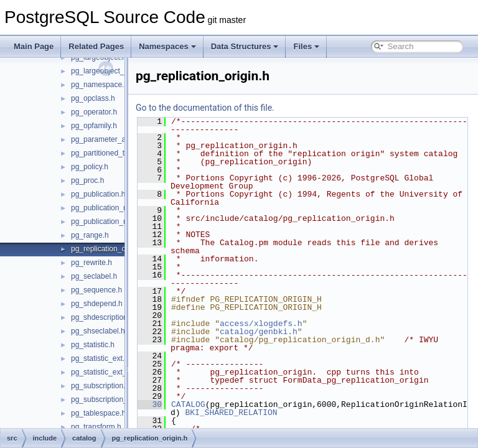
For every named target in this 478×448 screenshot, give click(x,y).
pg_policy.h (90, 167)
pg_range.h (90, 235)
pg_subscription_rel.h (106, 399)
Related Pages (96, 46)
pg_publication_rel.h (104, 222)
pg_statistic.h (93, 345)
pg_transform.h (96, 427)
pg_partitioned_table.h (108, 153)
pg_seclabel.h (94, 276)
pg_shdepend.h (97, 304)
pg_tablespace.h (98, 413)
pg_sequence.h (96, 290)
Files (306, 46)
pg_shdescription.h (102, 317)
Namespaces (167, 46)
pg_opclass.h (93, 98)
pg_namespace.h (100, 85)
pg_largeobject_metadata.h (116, 71)
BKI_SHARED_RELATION (296, 421)
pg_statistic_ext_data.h (109, 372)
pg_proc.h (87, 180)
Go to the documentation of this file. (236, 108)
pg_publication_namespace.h (119, 208)
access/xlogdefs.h (292, 332)
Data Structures (245, 46)
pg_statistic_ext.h (100, 358)
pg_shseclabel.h (98, 331)
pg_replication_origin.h (109, 249)
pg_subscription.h (100, 386)
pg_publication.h (98, 194)
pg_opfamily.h (94, 126)
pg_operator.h (94, 112)
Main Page (34, 46)
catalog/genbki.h (290, 340)
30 (181, 413)
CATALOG (219, 413)
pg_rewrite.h (91, 263)
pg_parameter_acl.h (104, 139)
